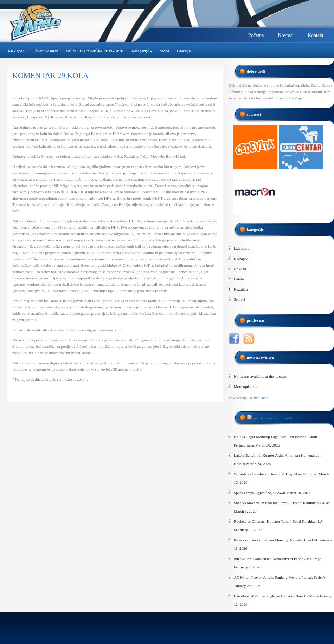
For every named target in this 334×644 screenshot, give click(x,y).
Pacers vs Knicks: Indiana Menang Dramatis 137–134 (275, 540)
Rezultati (241, 289)
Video (164, 51)
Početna (256, 35)
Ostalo (239, 279)
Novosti (286, 35)
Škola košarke (47, 51)
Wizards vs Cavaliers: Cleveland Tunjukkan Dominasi (276, 474)
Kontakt (316, 35)
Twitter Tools (258, 398)
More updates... (246, 386)
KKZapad (18, 51)
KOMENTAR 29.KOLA (50, 75)
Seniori (239, 299)
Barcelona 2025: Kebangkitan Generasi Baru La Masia (276, 596)
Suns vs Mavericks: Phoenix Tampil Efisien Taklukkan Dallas (282, 503)
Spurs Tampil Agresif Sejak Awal (259, 493)
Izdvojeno (242, 248)
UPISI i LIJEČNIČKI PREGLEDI (95, 51)
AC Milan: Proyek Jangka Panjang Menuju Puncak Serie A (280, 577)
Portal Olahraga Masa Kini (274, 418)
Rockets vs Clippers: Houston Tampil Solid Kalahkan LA (278, 521)
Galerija (184, 51)
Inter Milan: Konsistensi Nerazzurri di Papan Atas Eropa (278, 559)
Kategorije (142, 51)
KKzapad (241, 259)
